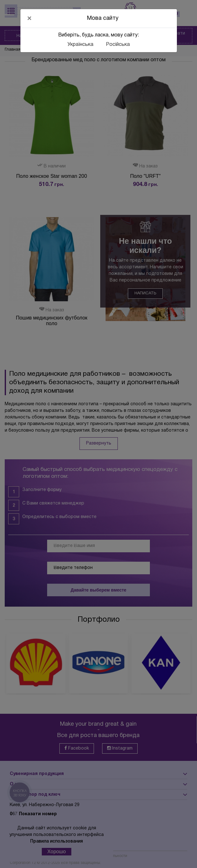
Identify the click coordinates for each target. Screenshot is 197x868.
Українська (80, 45)
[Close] (30, 18)
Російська (118, 45)
